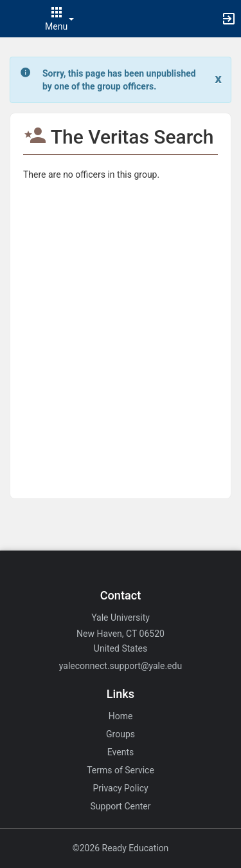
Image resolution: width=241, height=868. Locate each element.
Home (121, 716)
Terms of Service (121, 770)
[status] (122, 80)
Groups (121, 734)
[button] (16, 19)
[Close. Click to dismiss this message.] (218, 79)
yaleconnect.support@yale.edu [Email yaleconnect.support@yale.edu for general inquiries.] (121, 666)
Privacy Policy (120, 788)
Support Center (121, 806)
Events (121, 752)
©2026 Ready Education (121, 848)
